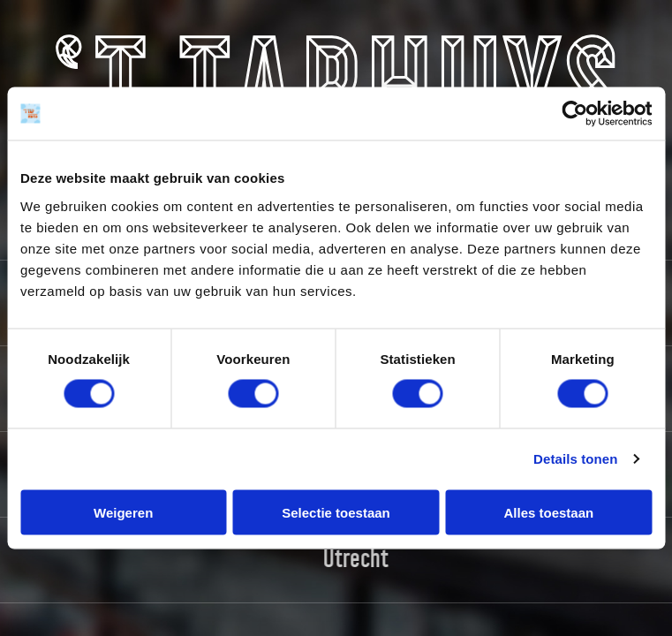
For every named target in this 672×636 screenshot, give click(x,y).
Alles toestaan (548, 512)
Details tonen (575, 459)
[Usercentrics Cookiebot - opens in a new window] (574, 114)
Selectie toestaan (336, 512)
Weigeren (123, 512)
